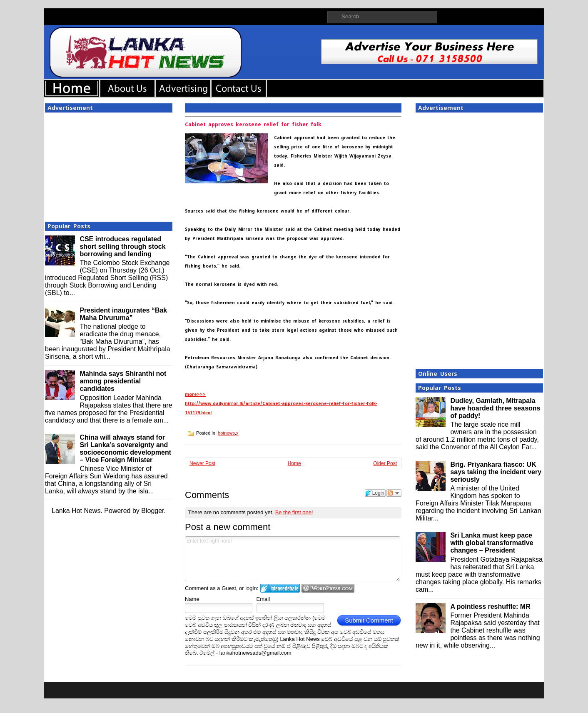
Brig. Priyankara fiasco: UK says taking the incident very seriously (496, 472)
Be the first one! (294, 512)
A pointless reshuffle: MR (490, 607)
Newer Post (202, 463)
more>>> (195, 394)
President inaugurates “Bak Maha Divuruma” (123, 314)
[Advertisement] (109, 165)
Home (294, 463)
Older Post (385, 463)
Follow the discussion (394, 493)
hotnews (226, 433)
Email (263, 599)
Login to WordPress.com (328, 588)
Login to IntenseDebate (280, 588)
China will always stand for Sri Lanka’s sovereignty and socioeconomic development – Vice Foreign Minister (125, 449)
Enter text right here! (293, 559)
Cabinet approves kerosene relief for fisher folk (253, 125)
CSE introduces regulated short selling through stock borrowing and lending (122, 246)
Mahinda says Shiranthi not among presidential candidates (123, 381)
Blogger (152, 511)
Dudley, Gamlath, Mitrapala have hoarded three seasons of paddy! (495, 408)
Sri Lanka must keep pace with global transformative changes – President (492, 543)
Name (192, 599)
